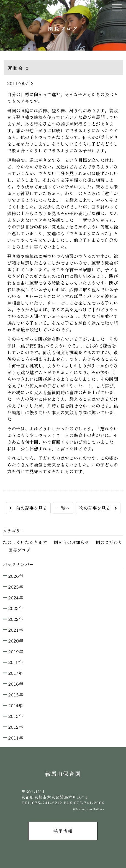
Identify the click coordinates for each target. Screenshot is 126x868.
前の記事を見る (28, 508)
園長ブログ (19, 550)
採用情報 (63, 831)
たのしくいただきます (25, 542)
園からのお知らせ (71, 542)
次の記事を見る (98, 508)
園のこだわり (109, 542)
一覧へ (63, 508)
